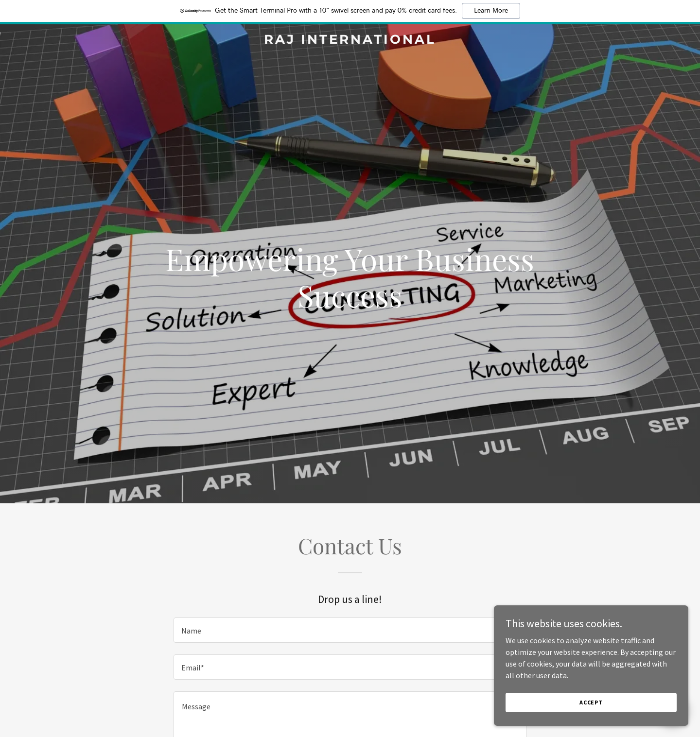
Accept (591, 722)
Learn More (491, 11)
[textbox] (350, 630)
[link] (350, 41)
